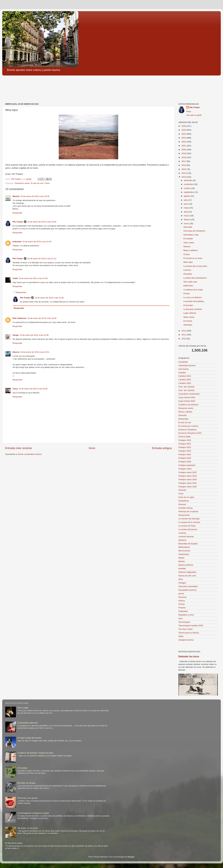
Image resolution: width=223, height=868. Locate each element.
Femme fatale (185, 437)
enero (187, 224)
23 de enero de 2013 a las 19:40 (42, 222)
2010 (184, 339)
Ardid (15, 278)
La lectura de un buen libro (195, 266)
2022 (184, 142)
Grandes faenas (186, 508)
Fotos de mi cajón (186, 497)
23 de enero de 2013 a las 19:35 (35, 196)
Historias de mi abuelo (188, 511)
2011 (184, 335)
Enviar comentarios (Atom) (30, 454)
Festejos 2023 (185, 451)
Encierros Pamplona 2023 (190, 433)
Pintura (182, 601)
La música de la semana (189, 522)
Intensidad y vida (191, 235)
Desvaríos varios (22, 183)
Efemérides (183, 419)
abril (186, 212)
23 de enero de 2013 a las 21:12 (42, 259)
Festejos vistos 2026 (188, 487)
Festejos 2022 (185, 447)
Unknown (17, 242)
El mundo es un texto (193, 258)
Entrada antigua (162, 448)
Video (181, 636)
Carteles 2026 (185, 383)
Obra (181, 579)
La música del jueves (188, 529)
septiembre (189, 192)
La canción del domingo (189, 519)
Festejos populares (187, 465)
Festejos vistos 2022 (188, 472)
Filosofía (182, 490)
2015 (184, 169)
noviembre (189, 184)
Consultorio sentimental (189, 394)
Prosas (187, 254)
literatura (182, 540)
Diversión (183, 415)
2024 (184, 134)
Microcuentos (184, 551)
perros (181, 594)
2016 (184, 165)
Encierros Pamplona (187, 430)
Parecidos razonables (188, 586)
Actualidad (183, 362)
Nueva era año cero (187, 576)
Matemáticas (184, 547)
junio (186, 204)
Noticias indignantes (187, 572)
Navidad (182, 569)
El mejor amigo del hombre (29, 738)
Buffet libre (188, 286)
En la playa (22, 768)
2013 (184, 177)
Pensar (187, 294)
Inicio (92, 448)
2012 (184, 331)
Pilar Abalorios (20, 318)
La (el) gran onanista (193, 309)
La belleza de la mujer (193, 290)
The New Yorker (186, 629)
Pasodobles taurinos (187, 590)
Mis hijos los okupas (26, 783)
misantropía (184, 554)
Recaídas (188, 274)
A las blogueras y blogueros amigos (33, 813)
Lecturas (182, 533)
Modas (181, 558)
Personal (182, 597)
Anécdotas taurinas (187, 365)
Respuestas (21, 292)
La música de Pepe (187, 526)
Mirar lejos (188, 262)
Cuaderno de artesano (188, 405)
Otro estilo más (190, 282)
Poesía (182, 604)
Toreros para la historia (189, 633)
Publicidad (183, 611)
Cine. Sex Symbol (186, 387)
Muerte (182, 561)
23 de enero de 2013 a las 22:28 (42, 318)
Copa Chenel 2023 (187, 397)
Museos (187, 246)
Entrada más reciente (19, 448)
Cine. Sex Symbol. (187, 390)
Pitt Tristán (18, 222)
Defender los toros (189, 657)
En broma (188, 321)
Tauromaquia (184, 622)
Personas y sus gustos (28, 798)
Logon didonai (190, 313)
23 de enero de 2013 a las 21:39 (49, 298)
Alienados (188, 325)
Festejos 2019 (185, 440)
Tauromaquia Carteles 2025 (191, 626)
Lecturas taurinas (186, 537)
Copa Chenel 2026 (187, 401)
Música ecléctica (186, 565)
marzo (187, 216)
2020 (184, 150)
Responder (17, 213)
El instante (188, 239)
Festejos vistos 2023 (188, 476)
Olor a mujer (23, 708)
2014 (184, 173)
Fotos (47, 183)
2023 (184, 138)
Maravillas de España (188, 544)
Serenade (188, 227)
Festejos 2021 (185, 444)
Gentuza (182, 504)
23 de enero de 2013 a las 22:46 (34, 335)
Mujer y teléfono (191, 250)
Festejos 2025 (185, 458)
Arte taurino (184, 369)
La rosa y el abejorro (193, 297)
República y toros (186, 615)
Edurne (16, 352)
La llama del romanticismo (195, 278)
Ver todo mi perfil (194, 115)
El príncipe (188, 305)
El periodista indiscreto (28, 723)
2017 (184, 161)
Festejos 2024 (185, 454)
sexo (181, 618)
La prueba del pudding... (194, 301)
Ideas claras (189, 317)
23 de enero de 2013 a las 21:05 (37, 242)
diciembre (189, 180)
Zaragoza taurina (186, 640)
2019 (184, 153)
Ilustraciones (184, 515)
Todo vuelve (189, 243)
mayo (187, 208)
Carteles (182, 373)
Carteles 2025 (185, 380)
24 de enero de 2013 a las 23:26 (33, 389)
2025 (184, 130)
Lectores (187, 270)
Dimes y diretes (185, 412)
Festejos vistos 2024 (188, 479)
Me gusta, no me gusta (28, 828)
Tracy (15, 389)
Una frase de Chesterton (194, 231)
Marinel (16, 196)
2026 (184, 126)
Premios (182, 608)
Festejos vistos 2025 (188, 483)
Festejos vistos (185, 469)
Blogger (131, 857)
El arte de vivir (37, 183)
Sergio (16, 335)
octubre (188, 188)
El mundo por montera (188, 426)
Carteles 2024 (185, 376)
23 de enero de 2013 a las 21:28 (33, 278)
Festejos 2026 (185, 462)
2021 (184, 146)
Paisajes (182, 583)
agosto (187, 196)
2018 (184, 157)
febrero (187, 220)
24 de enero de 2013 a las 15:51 (35, 352)
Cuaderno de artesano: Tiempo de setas (35, 753)
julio (186, 200)
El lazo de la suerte (14, 843)
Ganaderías (184, 501)
